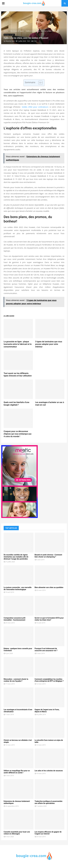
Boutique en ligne (9, 35)
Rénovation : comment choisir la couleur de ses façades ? (16, 680)
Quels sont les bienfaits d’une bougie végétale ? (16, 404)
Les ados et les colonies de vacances (49, 771)
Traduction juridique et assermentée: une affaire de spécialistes (49, 802)
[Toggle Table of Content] (39, 83)
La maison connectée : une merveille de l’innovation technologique (18, 588)
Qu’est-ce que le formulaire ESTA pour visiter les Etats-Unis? (49, 619)
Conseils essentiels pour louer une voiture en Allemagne (17, 833)
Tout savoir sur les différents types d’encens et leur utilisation (18, 375)
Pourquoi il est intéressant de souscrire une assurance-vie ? (46, 650)
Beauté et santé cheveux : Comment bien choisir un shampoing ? (48, 556)
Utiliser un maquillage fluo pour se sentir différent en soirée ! (17, 772)
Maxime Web (10, 41)
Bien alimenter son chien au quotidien (49, 587)
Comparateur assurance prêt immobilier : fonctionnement (15, 619)
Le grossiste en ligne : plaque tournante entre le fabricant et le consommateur (18, 344)
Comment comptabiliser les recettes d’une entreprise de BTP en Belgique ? (49, 680)
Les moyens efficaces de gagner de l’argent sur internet (48, 833)
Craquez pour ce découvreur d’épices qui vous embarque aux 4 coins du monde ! (18, 434)
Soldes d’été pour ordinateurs (35, 107)
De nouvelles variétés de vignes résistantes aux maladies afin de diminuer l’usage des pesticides (16, 557)
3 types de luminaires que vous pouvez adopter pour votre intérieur (49, 344)
